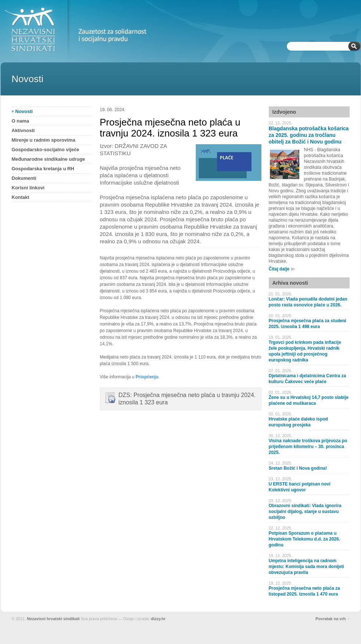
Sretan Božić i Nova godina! (298, 468)
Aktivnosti (23, 130)
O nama (21, 121)
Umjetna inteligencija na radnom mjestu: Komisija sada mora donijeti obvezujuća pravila (306, 567)
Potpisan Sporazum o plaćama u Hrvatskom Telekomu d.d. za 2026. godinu (305, 539)
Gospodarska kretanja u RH (43, 169)
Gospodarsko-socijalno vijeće (46, 150)
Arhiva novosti (290, 283)
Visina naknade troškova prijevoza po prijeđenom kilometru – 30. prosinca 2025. (308, 447)
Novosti (24, 111)
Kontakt (21, 197)
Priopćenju (147, 377)
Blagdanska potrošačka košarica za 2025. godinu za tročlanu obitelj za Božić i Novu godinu (309, 135)
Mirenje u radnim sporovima (44, 140)
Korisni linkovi (28, 188)
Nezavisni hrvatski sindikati (53, 619)
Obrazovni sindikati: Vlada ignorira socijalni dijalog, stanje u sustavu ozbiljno (305, 512)
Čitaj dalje (279, 269)
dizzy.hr (158, 619)
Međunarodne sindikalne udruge (48, 159)
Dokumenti (24, 178)
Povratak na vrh (331, 619)
